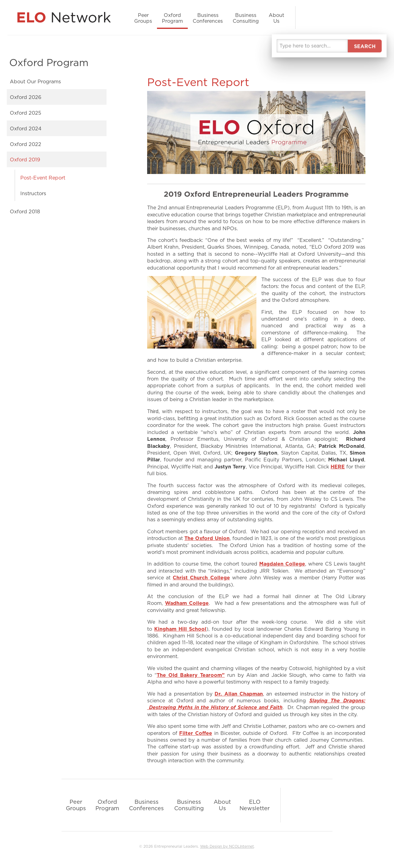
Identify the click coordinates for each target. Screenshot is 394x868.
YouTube (345, 18)
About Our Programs (35, 81)
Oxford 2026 (26, 97)
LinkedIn (308, 18)
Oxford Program (172, 18)
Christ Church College (201, 578)
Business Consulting (246, 18)
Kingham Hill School (180, 629)
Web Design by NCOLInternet (227, 846)
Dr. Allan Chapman (239, 694)
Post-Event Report (43, 178)
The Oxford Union (207, 538)
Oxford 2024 (26, 128)
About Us (276, 18)
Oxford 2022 (26, 144)
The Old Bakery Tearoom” (191, 675)
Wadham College (187, 603)
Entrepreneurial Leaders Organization (66, 18)
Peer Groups (143, 18)
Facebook (320, 18)
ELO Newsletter (255, 805)
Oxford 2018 (25, 211)
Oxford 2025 (26, 113)
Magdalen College (282, 564)
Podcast (357, 18)
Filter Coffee (196, 733)
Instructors (33, 193)
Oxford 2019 (25, 160)
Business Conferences (208, 18)
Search (369, 18)
